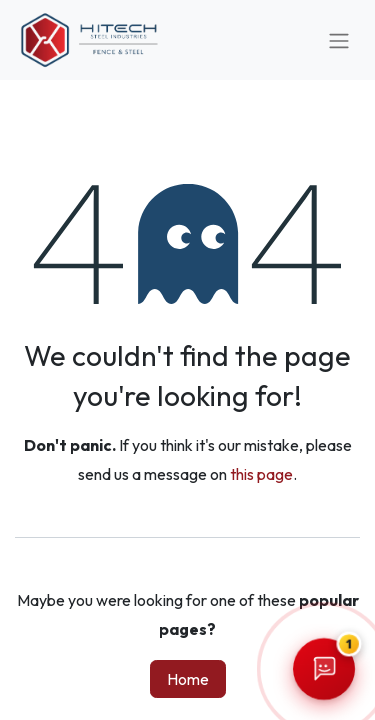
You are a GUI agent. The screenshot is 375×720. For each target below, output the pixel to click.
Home (188, 679)
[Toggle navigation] (339, 40)
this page (261, 474)
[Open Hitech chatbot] (324, 669)
